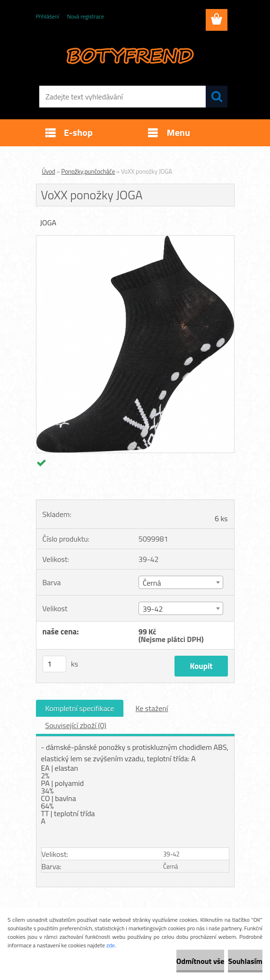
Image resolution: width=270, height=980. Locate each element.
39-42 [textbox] (153, 609)
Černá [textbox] (152, 583)
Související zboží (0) (76, 725)
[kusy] (54, 664)
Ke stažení (152, 708)
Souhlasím (245, 961)
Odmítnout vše (200, 961)
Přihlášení (48, 16)
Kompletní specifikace (80, 708)
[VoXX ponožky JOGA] (135, 240)
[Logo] (129, 55)
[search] (217, 97)
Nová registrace (86, 16)
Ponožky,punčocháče (88, 171)
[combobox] (181, 582)
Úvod (49, 171)
